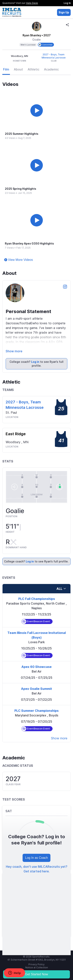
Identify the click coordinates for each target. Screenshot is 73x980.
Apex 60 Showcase (36, 667)
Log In (67, 3)
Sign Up (64, 12)
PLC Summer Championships (36, 711)
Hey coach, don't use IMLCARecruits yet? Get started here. (37, 869)
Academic (51, 69)
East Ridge (16, 434)
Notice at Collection (37, 967)
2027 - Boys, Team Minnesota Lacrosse (54, 56)
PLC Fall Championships (37, 599)
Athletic (33, 69)
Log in (35, 362)
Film (6, 69)
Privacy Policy (36, 964)
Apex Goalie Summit (36, 689)
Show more (14, 351)
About (18, 69)
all (61, 589)
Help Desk (32, 3)
